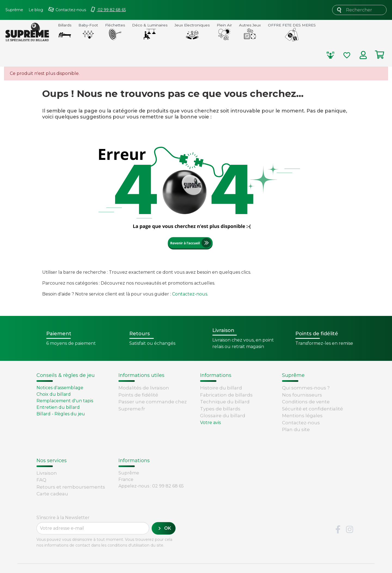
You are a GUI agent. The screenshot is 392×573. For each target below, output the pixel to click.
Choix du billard (54, 394)
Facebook (338, 516)
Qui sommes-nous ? (306, 388)
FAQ (41, 461)
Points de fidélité (138, 395)
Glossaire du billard (223, 416)
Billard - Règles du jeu (61, 414)
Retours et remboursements (71, 468)
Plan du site (296, 429)
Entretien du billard (58, 407)
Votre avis (210, 423)
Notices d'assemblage (60, 388)
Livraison (47, 454)
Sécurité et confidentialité (313, 409)
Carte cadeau (52, 474)
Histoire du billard (221, 388)
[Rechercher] (359, 10)
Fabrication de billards (226, 395)
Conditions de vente (306, 402)
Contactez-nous (190, 294)
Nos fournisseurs (302, 395)
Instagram (350, 516)
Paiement (48, 481)
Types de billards (220, 409)
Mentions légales (302, 416)
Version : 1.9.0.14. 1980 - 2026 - (51, 563)
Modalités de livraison (144, 388)
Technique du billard (225, 402)
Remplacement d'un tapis (65, 401)
